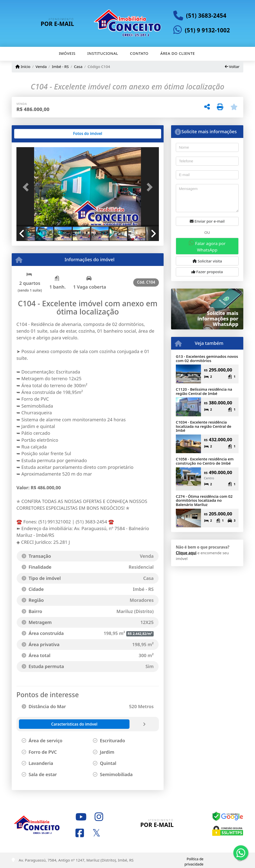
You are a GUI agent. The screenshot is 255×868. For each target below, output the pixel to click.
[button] (27, 187)
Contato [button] (139, 53)
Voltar (232, 66)
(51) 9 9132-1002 (207, 30)
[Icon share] (81, 817)
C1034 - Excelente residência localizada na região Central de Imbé (204, 426)
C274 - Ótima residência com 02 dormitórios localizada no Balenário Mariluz (204, 500)
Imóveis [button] (67, 53)
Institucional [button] (103, 53)
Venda (41, 66)
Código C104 (99, 66)
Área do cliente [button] (178, 53)
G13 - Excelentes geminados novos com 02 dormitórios (207, 358)
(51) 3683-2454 (206, 16)
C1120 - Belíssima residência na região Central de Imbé (204, 391)
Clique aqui (186, 553)
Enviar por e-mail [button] (207, 221)
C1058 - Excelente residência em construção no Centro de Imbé (205, 461)
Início (23, 66)
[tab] (32, 134)
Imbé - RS (60, 66)
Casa (78, 66)
